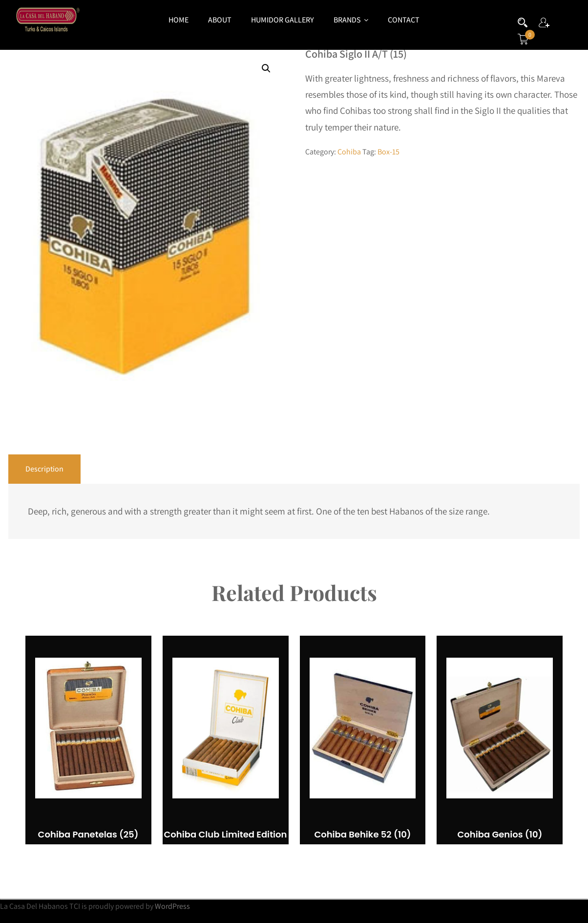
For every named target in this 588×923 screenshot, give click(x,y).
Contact (404, 20)
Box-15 (388, 152)
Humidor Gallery (283, 20)
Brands (351, 20)
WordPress (172, 906)
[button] (266, 68)
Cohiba (349, 152)
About (220, 20)
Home (178, 20)
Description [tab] (44, 469)
